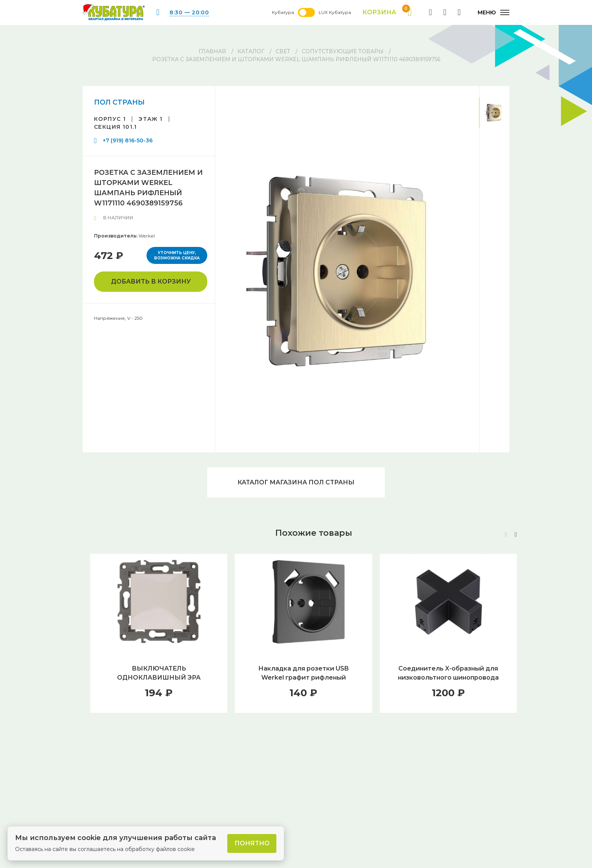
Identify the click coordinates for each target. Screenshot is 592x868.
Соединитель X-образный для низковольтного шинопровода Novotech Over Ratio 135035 (448, 678)
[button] (516, 535)
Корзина (387, 12)
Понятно (252, 843)
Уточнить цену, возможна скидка (177, 255)
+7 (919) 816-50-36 (128, 140)
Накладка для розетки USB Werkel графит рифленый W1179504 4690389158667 (304, 678)
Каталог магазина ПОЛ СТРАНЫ (296, 482)
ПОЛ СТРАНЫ (119, 102)
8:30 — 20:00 (189, 12)
